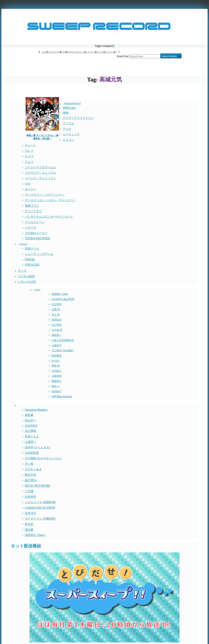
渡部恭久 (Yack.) (35, 535)
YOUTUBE (93, 52)
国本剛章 (57, 356)
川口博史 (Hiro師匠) (63, 350)
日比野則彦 (32, 453)
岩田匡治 (57, 320)
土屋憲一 (31, 442)
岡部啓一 (57, 335)
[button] (118, 52)
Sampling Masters (36, 410)
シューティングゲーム (39, 254)
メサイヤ (31, 228)
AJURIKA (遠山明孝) (63, 299)
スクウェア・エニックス (40, 173)
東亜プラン (32, 206)
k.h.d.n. (56, 361)
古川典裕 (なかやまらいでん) (43, 458)
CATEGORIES (56, 52)
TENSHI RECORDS (38, 238)
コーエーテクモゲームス (40, 167)
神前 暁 (56, 366)
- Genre (23, 244)
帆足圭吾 (31, 475)
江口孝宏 (57, 325)
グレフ (29, 151)
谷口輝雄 (31, 431)
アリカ (67, 129)
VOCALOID (32, 265)
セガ (28, 184)
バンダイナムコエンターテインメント (49, 217)
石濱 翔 (56, 309)
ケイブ (29, 156)
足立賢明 (57, 304)
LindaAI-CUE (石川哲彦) (40, 508)
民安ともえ (32, 436)
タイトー (31, 189)
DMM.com (69, 108)
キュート (31, 145)
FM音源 (30, 259)
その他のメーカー (36, 233)
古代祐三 (57, 371)
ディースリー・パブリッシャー (45, 195)
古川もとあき (33, 469)
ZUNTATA (31, 426)
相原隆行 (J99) (60, 294)
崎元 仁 (56, 386)
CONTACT (112, 52)
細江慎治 (31, 480)
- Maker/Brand (72, 104)
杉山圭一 (31, 420)
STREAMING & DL (78, 52)
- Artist (37, 290)
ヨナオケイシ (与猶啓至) (40, 519)
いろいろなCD (27, 282)
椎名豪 (29, 415)
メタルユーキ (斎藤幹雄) (40, 502)
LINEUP (46, 52)
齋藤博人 (57, 381)
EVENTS (102, 52)
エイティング (71, 134)
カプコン (68, 140)
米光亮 (29, 524)
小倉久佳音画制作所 (63, 340)
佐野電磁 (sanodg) (62, 396)
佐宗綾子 (57, 391)
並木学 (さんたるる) (38, 447)
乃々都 (29, 464)
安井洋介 (31, 513)
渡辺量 (29, 530)
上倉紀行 (57, 345)
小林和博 (57, 376)
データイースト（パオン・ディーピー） (50, 200)
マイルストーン (35, 222)
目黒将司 (31, 497)
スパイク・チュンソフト (40, 178)
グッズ (22, 271)
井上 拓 (56, 315)
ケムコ (29, 162)
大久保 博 (57, 330)
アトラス (68, 123)
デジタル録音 (26, 276)
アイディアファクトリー (78, 118)
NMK (66, 113)
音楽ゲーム (32, 248)
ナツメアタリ (33, 211)
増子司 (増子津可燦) (38, 486)
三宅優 (29, 491)
